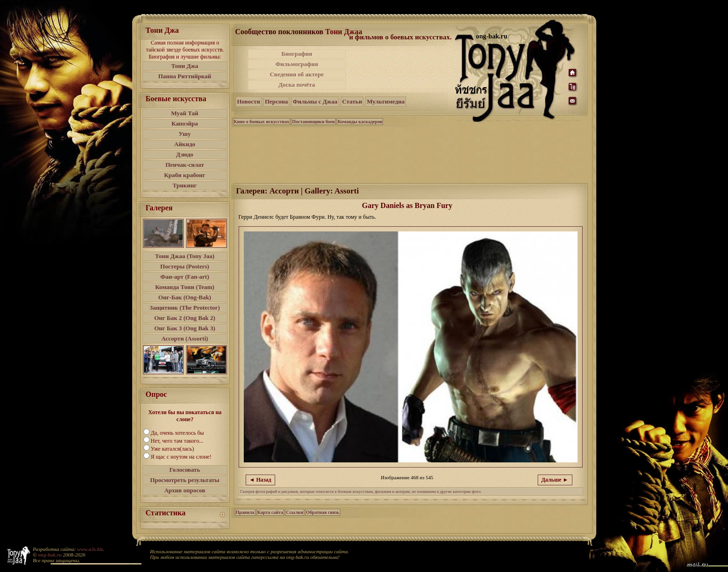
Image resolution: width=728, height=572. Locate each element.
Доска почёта (297, 85)
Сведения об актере (296, 74)
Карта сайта (270, 512)
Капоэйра (185, 123)
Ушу (185, 134)
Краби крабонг (185, 175)
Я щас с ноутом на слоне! (181, 457)
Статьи (352, 101)
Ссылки (295, 512)
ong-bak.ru (50, 555)
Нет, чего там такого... (177, 441)
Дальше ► (555, 480)
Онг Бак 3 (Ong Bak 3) (185, 328)
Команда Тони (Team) (185, 287)
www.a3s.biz (90, 549)
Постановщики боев (313, 122)
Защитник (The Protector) (185, 308)
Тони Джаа (344, 32)
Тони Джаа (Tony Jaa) (185, 256)
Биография (297, 54)
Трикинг (184, 185)
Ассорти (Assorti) (185, 338)
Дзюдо (185, 154)
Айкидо (185, 144)
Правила (245, 512)
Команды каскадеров (360, 122)
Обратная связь (323, 512)
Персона (276, 101)
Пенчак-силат (185, 165)
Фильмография (296, 64)
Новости (249, 101)
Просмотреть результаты (185, 480)
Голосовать (185, 470)
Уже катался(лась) (173, 449)
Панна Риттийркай (184, 76)
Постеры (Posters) (185, 266)
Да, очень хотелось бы (178, 433)
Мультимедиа (386, 101)
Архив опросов (185, 490)
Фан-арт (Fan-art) (185, 277)
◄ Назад (260, 480)
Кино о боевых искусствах (262, 122)
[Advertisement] (401, 69)
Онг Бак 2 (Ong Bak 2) (185, 318)
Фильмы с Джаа (315, 101)
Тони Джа (185, 66)
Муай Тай (185, 113)
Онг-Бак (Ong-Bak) (185, 297)
